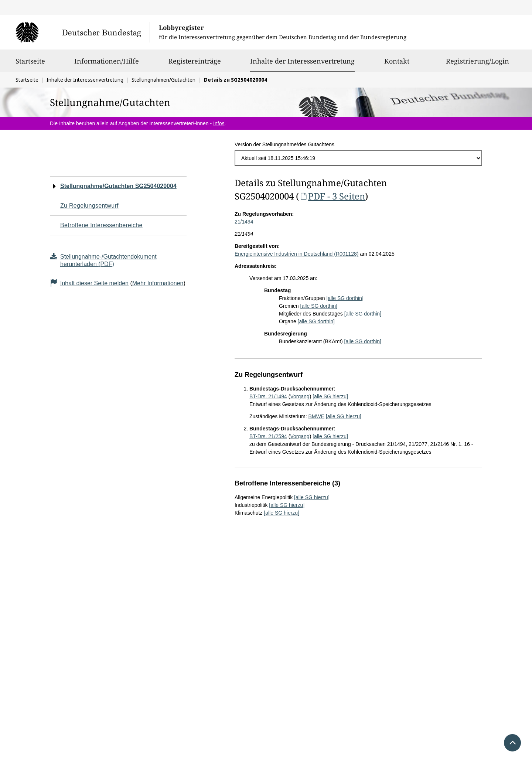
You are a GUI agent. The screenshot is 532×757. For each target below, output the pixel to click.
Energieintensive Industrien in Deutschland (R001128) (296, 254)
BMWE (316, 416)
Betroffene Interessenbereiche (101, 225)
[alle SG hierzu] (330, 396)
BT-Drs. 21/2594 (268, 436)
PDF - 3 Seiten (332, 196)
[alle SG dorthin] (345, 298)
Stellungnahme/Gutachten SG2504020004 (118, 186)
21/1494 (244, 222)
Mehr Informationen (158, 283)
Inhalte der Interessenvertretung (302, 61)
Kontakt (397, 64)
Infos (219, 123)
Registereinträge (195, 64)
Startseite (30, 64)
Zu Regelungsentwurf (89, 206)
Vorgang (300, 396)
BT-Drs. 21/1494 (268, 396)
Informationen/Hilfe (107, 64)
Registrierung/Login (478, 64)
